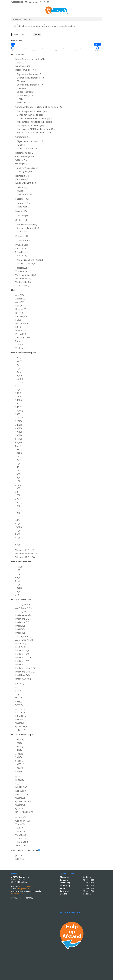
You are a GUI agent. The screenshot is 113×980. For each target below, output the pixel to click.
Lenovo (21, 316)
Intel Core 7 (22, 661)
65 (19, 442)
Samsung (22, 337)
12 (18, 584)
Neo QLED (22, 794)
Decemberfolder (25, 153)
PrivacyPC (22, 245)
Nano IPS (21, 719)
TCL (19, 344)
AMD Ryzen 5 (24, 608)
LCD (19, 688)
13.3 (19, 372)
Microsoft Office (26, 263)
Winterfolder (23, 282)
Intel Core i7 (23, 665)
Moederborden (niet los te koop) (34, 122)
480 (19, 771)
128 (19, 588)
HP (19, 313)
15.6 (19, 379)
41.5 (19, 509)
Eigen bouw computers (30, 141)
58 (18, 524)
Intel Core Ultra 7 (25, 672)
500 (19, 757)
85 (18, 534)
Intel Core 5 (22, 654)
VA (19, 702)
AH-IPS (20, 709)
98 (18, 545)
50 (19, 435)
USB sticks (24, 232)
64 (18, 577)
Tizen (20, 824)
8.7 (18, 446)
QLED (20, 805)
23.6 (19, 393)
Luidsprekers (25, 92)
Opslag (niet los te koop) (30, 125)
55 (19, 439)
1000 (20, 740)
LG (19, 320)
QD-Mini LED (23, 801)
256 (19, 754)
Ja (18, 777)
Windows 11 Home (26, 554)
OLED (20, 723)
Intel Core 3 (22, 650)
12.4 (19, 456)
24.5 (19, 407)
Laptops (22, 199)
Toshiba (21, 348)
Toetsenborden (26, 194)
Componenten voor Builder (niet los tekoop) (39, 107)
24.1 (19, 404)
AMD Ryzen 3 (23, 605)
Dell (19, 306)
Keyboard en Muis (26, 183)
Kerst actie (22, 179)
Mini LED (21, 787)
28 (18, 414)
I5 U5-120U (22, 647)
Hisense (21, 309)
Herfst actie (22, 176)
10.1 (19, 358)
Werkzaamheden (26, 275)
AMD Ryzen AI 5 (24, 640)
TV (21, 99)
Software (21, 255)
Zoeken (37, 34)
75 (19, 527)
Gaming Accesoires (28, 168)
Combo (22, 187)
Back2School (23, 66)
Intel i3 (20, 626)
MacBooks (24, 207)
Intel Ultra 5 (23, 675)
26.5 (19, 485)
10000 (20, 764)
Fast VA (20, 712)
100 (19, 453)
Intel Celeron (23, 615)
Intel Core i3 (23, 619)
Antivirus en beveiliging (30, 260)
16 (18, 474)
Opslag (21, 220)
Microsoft (22, 323)
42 (18, 513)
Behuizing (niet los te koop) (32, 111)
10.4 (19, 361)
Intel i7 (20, 633)
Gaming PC (24, 171)
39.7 (19, 502)
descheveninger (25, 156)
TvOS (19, 828)
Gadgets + (22, 160)
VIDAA (20, 831)
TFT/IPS (21, 730)
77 (18, 531)
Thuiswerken (23, 271)
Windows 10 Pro (25, 550)
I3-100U (21, 643)
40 (18, 506)
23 (18, 390)
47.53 (19, 516)
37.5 (19, 499)
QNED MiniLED (24, 812)
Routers (22, 216)
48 (18, 520)
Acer (20, 295)
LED (19, 691)
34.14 (19, 492)
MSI (19, 327)
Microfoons (25, 81)
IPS (20, 684)
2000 (19, 747)
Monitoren (25, 95)
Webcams (24, 102)
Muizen (22, 191)
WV (19, 705)
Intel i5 (20, 629)
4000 (19, 768)
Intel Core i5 (23, 622)
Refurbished (23, 248)
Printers (22, 236)
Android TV (22, 838)
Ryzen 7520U (23, 679)
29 (18, 488)
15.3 (19, 471)
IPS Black (21, 716)
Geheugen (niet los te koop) (32, 115)
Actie (20, 63)
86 (18, 538)
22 (18, 481)
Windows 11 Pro (25, 557)
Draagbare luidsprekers (31, 78)
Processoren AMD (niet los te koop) (36, 129)
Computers (23, 137)
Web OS (21, 835)
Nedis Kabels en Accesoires (30, 59)
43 (19, 428)
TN (19, 698)
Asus (20, 302)
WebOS (21, 845)
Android (21, 817)
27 (19, 411)
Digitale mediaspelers (29, 74)
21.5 (19, 386)
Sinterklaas (22, 252)
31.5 (19, 418)
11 (18, 368)
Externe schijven (27, 224)
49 (19, 432)
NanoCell (21, 791)
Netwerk (21, 211)
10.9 (19, 449)
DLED (20, 780)
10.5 (19, 365)
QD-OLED (21, 726)
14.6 (19, 467)
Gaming (21, 163)
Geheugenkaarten (28, 228)
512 (20, 761)
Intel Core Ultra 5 (26, 668)
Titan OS (22, 842)
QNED (20, 808)
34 (19, 425)
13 (18, 464)
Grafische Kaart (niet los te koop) (34, 118)
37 (18, 495)
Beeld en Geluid (25, 70)
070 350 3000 (18, 2)
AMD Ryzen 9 (23, 636)
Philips (21, 334)
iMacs (21, 145)
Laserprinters (25, 240)
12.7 (19, 460)
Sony (19, 341)
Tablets (21, 268)
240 (19, 750)
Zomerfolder (23, 285)
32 (19, 421)
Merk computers (27, 148)
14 (19, 375)
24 (19, 400)
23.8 (19, 397)
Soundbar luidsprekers (30, 85)
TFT (19, 695)
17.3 (19, 382)
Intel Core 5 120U (25, 658)
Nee (20, 859)
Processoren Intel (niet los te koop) (36, 132)
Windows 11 (23, 278)
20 (18, 478)
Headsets (24, 88)
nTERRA (21, 330)
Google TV (22, 821)
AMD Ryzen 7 (24, 612)
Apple (20, 299)
